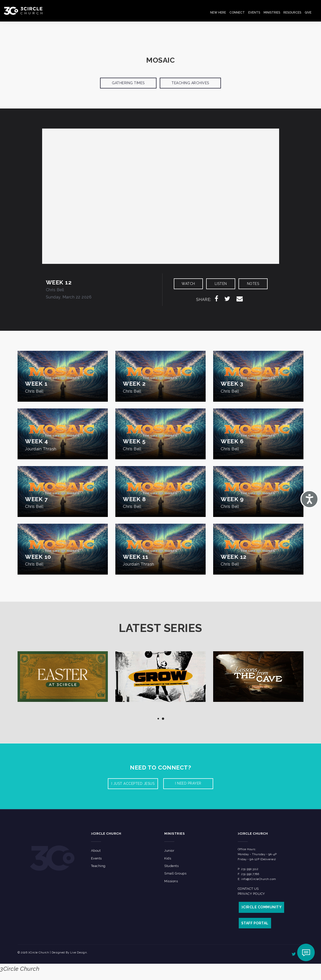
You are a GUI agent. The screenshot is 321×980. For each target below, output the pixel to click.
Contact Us (248, 889)
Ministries (272, 13)
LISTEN (221, 284)
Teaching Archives (190, 83)
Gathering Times (128, 83)
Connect (237, 13)
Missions (171, 881)
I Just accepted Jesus (133, 784)
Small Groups (175, 873)
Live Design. (79, 953)
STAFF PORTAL (255, 923)
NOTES (253, 284)
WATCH (188, 284)
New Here (218, 13)
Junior (169, 851)
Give (308, 13)
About (96, 851)
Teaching (98, 866)
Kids (168, 858)
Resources (292, 13)
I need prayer (188, 783)
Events (254, 13)
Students (171, 866)
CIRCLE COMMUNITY (262, 907)
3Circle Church (20, 969)
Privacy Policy (251, 894)
